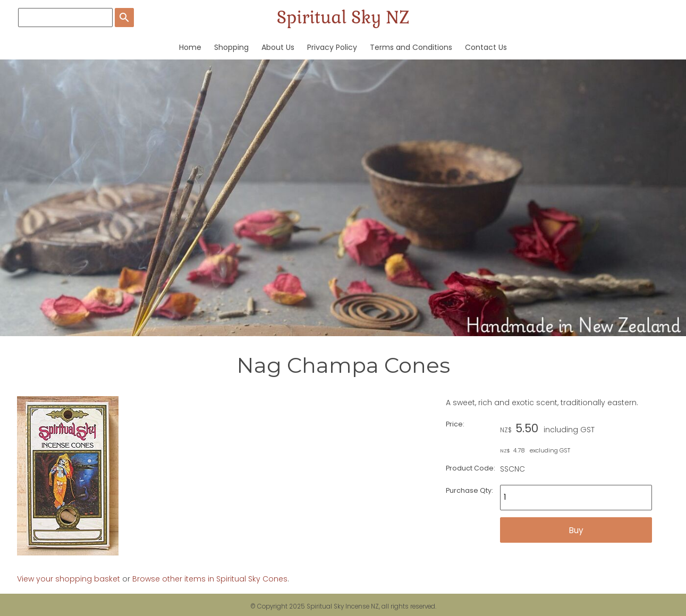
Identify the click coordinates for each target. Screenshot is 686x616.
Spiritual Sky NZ (343, 17)
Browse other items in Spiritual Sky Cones (210, 579)
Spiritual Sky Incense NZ (343, 606)
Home (190, 47)
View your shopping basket (69, 579)
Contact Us (486, 47)
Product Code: (471, 468)
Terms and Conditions (411, 47)
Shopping (231, 47)
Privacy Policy (332, 47)
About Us (278, 47)
